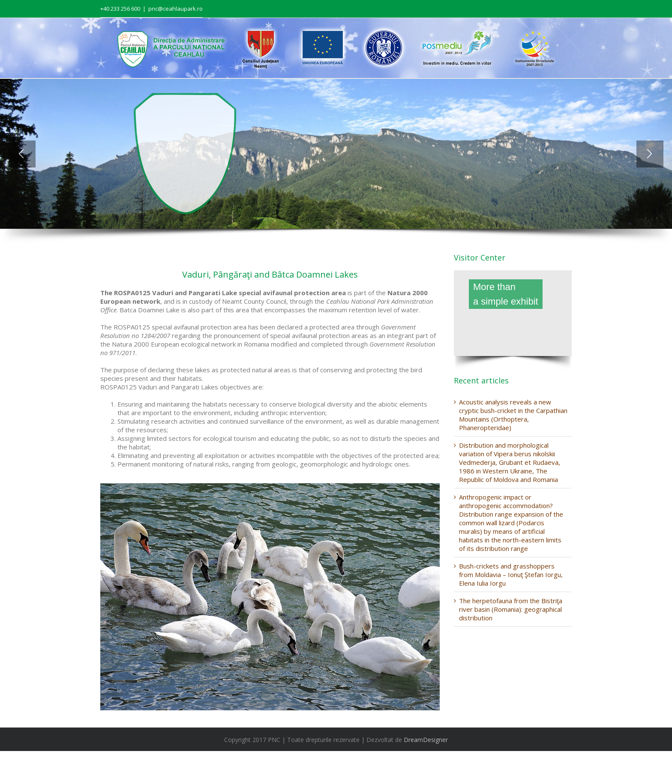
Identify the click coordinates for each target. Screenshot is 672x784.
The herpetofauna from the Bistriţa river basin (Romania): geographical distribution (511, 609)
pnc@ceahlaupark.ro (175, 9)
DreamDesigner (426, 740)
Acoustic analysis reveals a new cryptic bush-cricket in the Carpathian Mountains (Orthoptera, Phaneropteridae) (513, 415)
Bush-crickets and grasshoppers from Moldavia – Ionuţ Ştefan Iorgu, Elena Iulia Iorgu (511, 575)
